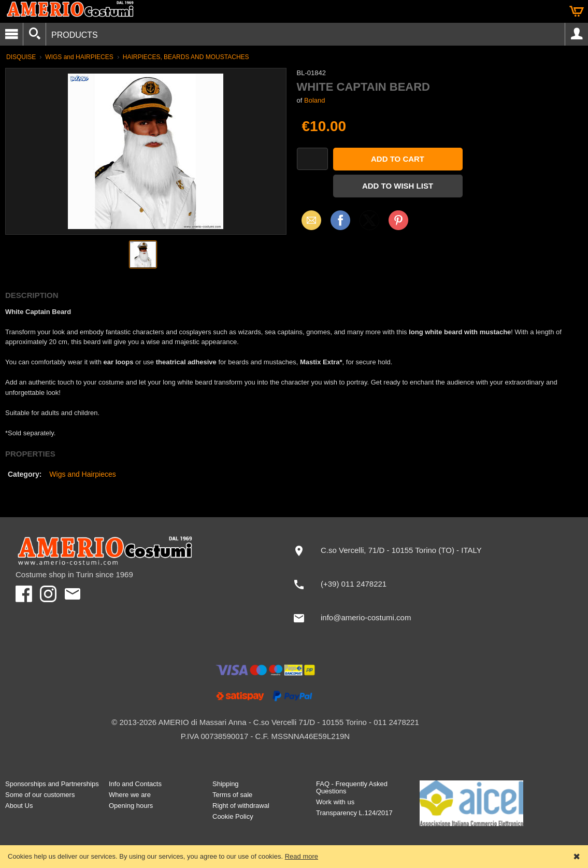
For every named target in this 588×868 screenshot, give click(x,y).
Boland (314, 100)
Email (309, 220)
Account (577, 34)
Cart (577, 11)
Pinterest (398, 220)
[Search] (34, 34)
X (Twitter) (369, 224)
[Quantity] (312, 159)
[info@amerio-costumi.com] (400, 618)
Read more (302, 856)
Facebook (340, 220)
